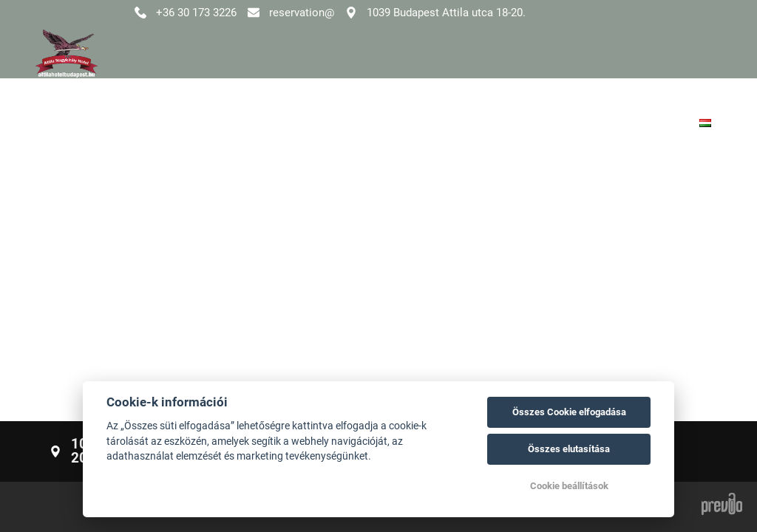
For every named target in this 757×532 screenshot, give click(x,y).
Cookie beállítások (569, 486)
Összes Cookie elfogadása (569, 412)
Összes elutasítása (569, 449)
